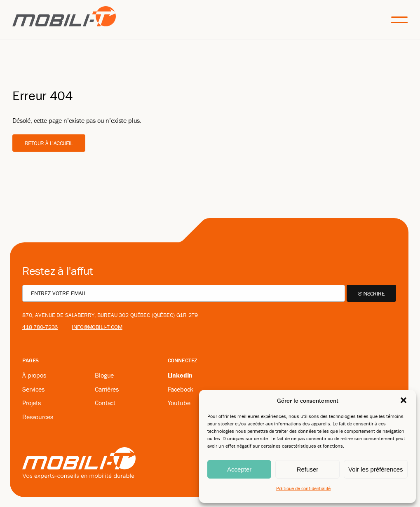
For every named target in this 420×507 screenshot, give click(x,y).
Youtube (179, 403)
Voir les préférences (376, 469)
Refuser (308, 469)
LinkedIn (180, 375)
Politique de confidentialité (304, 488)
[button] (404, 400)
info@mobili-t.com (97, 327)
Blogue (104, 375)
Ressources (38, 417)
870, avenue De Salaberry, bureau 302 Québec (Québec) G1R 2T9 (110, 315)
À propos (34, 375)
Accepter (239, 469)
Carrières (107, 389)
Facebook (181, 389)
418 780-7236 (40, 327)
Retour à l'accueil (49, 143)
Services (33, 389)
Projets (32, 403)
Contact (105, 403)
